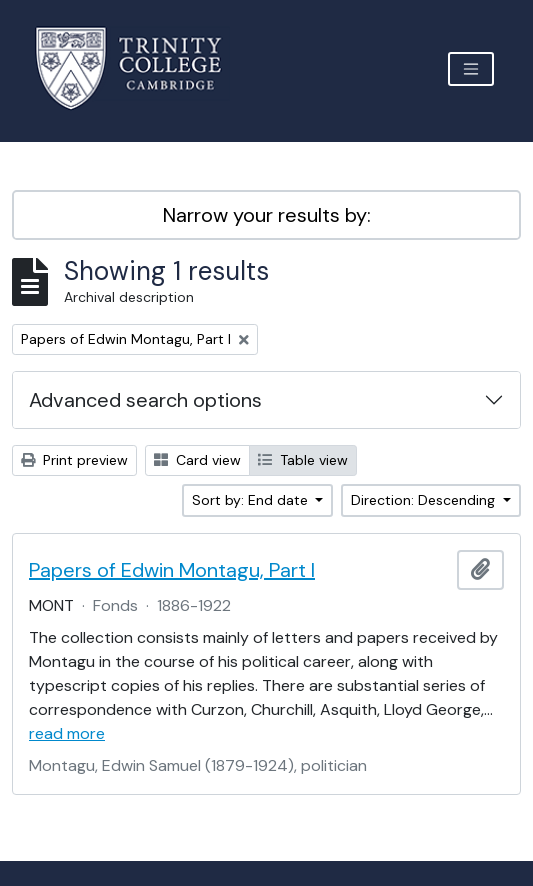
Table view (303, 460)
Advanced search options (145, 400)
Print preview (74, 460)
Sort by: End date (252, 500)
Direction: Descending (425, 500)
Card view (197, 460)
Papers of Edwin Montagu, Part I (172, 570)
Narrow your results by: (267, 215)
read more (67, 733)
